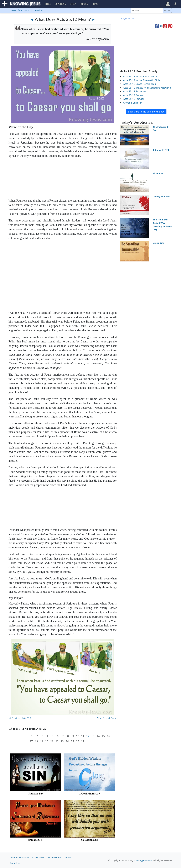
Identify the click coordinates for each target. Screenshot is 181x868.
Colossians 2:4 (90, 840)
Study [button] (73, 4)
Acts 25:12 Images (134, 99)
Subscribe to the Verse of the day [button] (146, 112)
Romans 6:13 (36, 840)
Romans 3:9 (36, 794)
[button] (168, 4)
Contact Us (15, 863)
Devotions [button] (61, 4)
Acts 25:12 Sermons (135, 91)
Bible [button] (48, 4)
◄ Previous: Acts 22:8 (20, 718)
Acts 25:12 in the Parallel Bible (141, 76)
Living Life (158, 243)
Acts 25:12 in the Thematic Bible (142, 80)
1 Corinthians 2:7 (90, 794)
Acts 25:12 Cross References (139, 84)
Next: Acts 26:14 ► (107, 718)
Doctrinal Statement (19, 858)
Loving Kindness (162, 196)
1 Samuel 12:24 (161, 150)
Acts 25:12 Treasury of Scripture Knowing (147, 88)
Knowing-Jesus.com (143, 860)
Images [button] (84, 4)
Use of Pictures (54, 858)
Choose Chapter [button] (133, 103)
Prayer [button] (96, 4)
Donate (67, 858)
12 (88, 736)
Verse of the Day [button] (19, 10)
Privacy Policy (38, 858)
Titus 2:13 (158, 173)
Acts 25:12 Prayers (134, 95)
